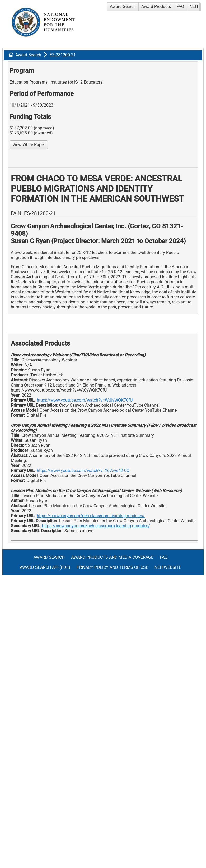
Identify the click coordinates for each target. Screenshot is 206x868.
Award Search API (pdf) (45, 567)
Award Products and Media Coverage (112, 557)
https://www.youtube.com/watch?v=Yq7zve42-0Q (83, 471)
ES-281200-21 (63, 55)
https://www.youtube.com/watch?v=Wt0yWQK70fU (85, 400)
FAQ (180, 6)
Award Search (123, 6)
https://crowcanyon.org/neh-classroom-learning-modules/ (91, 516)
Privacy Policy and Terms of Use (112, 567)
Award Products (156, 6)
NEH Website (168, 567)
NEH (194, 6)
